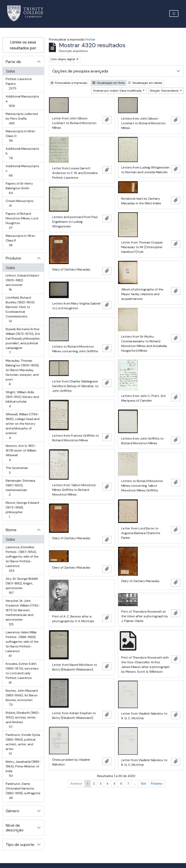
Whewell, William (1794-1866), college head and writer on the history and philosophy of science (22, 426)
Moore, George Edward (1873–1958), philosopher (22, 510)
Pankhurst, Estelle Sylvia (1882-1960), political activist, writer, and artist (23, 744)
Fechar (90, 39)
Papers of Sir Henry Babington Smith (19, 188)
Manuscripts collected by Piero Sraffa (22, 119)
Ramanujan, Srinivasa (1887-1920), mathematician (20, 488)
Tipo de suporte (20, 845)
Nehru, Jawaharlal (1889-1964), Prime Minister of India (23, 769)
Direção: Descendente (165, 91)
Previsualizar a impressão (69, 83)
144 (143, 784)
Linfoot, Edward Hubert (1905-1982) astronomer (22, 283)
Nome (11, 530)
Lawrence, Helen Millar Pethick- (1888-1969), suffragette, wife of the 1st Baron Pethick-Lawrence (22, 644)
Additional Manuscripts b (22, 153)
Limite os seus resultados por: (23, 45)
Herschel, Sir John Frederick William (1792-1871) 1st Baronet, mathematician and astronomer (23, 612)
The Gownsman (17, 470)
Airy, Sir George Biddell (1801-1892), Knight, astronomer (22, 586)
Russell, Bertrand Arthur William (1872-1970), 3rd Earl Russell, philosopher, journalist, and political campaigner (23, 341)
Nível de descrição (15, 828)
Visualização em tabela (145, 83)
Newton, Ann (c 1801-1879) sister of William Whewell (21, 453)
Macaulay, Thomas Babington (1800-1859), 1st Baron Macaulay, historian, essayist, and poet (22, 372)
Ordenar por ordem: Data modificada (118, 91)
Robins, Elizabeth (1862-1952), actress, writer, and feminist (23, 720)
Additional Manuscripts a (22, 101)
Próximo (157, 784)
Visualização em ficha (108, 83)
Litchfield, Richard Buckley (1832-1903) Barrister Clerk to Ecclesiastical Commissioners (20, 309)
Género (12, 811)
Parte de (13, 62)
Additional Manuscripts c (22, 171)
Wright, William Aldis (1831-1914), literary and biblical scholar (22, 399)
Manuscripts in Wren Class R (20, 240)
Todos (10, 71)
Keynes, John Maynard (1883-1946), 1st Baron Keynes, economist (22, 698)
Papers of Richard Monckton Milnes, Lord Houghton (22, 221)
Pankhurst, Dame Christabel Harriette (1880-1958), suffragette (23, 791)
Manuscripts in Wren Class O (20, 136)
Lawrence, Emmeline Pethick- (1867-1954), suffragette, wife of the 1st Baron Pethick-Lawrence (22, 559)
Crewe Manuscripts (20, 203)
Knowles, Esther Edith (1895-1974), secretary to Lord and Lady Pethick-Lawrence (22, 673)
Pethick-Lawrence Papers (19, 84)
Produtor (14, 258)
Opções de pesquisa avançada (80, 71)
